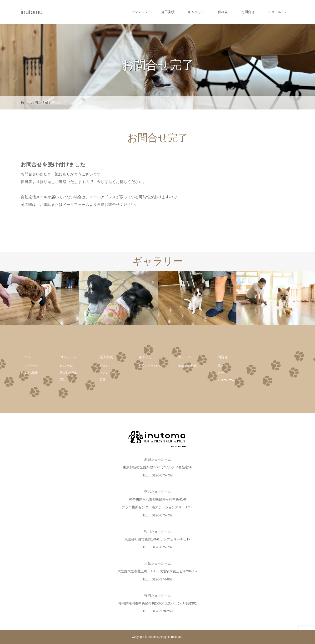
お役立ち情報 (29, 373)
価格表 (223, 12)
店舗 (102, 380)
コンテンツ (140, 12)
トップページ (29, 366)
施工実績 (168, 12)
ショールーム (278, 12)
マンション (107, 373)
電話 (220, 366)
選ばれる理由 (69, 373)
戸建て (104, 366)
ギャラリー (196, 12)
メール (222, 373)
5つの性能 (67, 366)
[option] (39, 298)
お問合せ (248, 12)
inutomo (32, 12)
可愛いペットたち (150, 366)
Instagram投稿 (187, 366)
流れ (63, 380)
